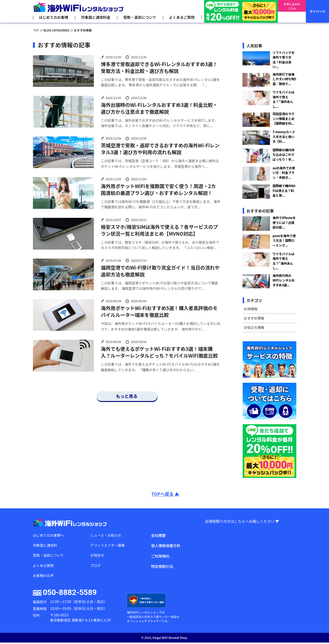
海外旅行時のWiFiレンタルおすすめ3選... (284, 280)
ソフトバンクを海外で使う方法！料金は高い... (284, 60)
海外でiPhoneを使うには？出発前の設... (284, 222)
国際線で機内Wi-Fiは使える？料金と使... (284, 191)
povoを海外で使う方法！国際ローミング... (284, 241)
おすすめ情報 (254, 318)
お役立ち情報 (254, 327)
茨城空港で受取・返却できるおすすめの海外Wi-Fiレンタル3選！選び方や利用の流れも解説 (160, 149)
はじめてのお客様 (54, 17)
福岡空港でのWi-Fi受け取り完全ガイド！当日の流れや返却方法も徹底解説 (160, 271)
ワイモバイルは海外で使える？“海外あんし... (284, 99)
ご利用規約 (160, 556)
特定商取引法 (162, 566)
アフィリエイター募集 (108, 546)
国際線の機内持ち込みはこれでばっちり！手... (284, 155)
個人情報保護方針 (166, 546)
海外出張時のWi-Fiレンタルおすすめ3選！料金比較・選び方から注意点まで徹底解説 (159, 108)
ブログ (96, 566)
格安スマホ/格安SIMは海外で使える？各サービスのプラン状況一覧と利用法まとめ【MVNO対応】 (160, 230)
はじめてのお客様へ (49, 535)
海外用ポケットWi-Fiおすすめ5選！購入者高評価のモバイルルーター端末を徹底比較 (159, 312)
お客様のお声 (44, 577)
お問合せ (98, 556)
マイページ (317, 11)
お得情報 (251, 309)
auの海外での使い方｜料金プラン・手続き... (284, 173)
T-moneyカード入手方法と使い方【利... (284, 137)
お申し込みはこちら (292, 11)
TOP (36, 30)
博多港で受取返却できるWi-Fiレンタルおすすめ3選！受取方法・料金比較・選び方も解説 (159, 68)
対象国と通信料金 (96, 17)
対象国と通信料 (46, 546)
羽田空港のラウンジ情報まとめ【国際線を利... (284, 119)
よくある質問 (44, 566)
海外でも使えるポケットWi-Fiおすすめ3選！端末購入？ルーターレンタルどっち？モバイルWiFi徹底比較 (160, 352)
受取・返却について (140, 17)
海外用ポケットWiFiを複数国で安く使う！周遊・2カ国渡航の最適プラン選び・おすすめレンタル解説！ (158, 190)
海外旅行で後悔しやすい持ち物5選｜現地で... (284, 79)
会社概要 (158, 535)
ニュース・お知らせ (107, 535)
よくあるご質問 (182, 17)
